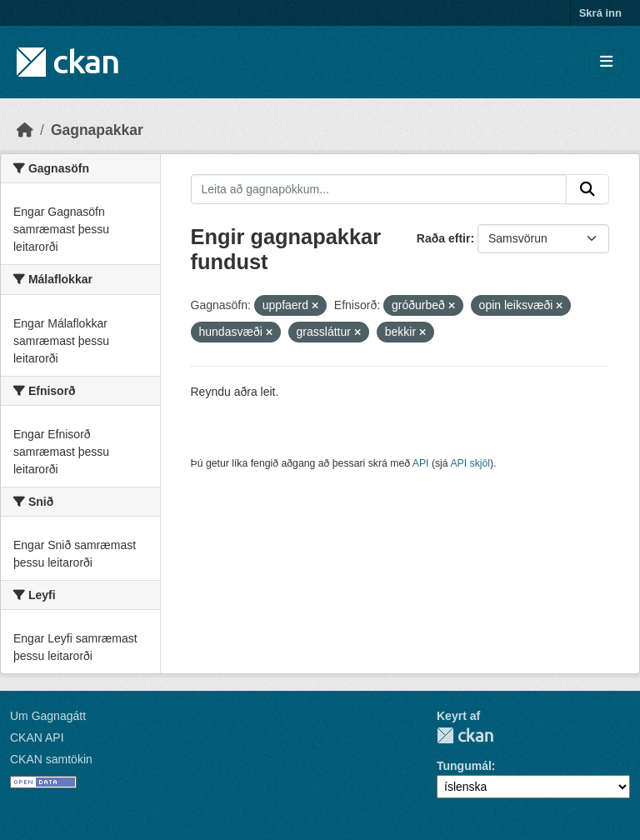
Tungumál (464, 766)
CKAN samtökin (51, 759)
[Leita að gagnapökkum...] (379, 189)
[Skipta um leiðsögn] (606, 62)
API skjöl (470, 463)
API (421, 463)
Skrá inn (600, 13)
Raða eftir (444, 238)
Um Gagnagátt (48, 716)
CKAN (465, 735)
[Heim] (25, 130)
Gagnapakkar (97, 130)
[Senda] (587, 189)
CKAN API (37, 737)
